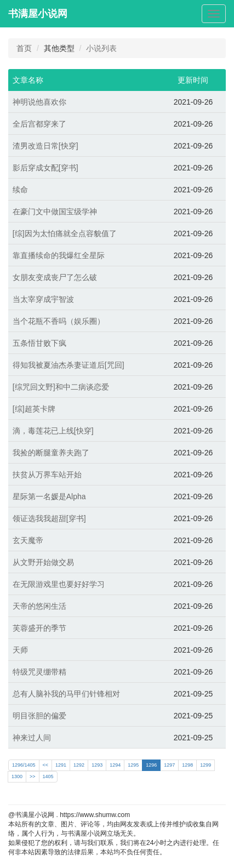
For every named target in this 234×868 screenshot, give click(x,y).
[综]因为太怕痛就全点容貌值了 (65, 233)
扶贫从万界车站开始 (47, 475)
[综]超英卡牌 (34, 409)
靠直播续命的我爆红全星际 (59, 255)
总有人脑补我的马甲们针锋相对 (66, 694)
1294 (115, 765)
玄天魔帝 (28, 540)
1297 (169, 765)
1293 (97, 765)
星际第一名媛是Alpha (49, 496)
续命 (20, 190)
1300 (17, 776)
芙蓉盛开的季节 (39, 628)
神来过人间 (32, 738)
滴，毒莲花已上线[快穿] (53, 431)
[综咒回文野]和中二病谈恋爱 (61, 387)
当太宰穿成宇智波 (43, 299)
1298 (187, 765)
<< (46, 765)
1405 (48, 776)
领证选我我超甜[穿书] (49, 518)
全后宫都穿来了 (39, 124)
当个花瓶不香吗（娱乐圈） (59, 321)
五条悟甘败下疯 (39, 343)
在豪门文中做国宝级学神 (55, 212)
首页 (24, 48)
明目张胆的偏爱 (39, 716)
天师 (20, 650)
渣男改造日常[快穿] (45, 146)
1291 (61, 765)
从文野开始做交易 (43, 562)
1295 (133, 765)
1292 (79, 765)
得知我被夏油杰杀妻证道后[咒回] (69, 365)
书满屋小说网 (38, 14)
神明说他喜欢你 (39, 102)
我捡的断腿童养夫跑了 (51, 453)
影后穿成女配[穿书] (45, 168)
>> (33, 776)
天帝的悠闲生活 (39, 606)
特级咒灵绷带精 (39, 672)
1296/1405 (24, 765)
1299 (206, 765)
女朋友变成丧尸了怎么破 (55, 277)
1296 (151, 765)
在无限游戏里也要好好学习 (59, 584)
